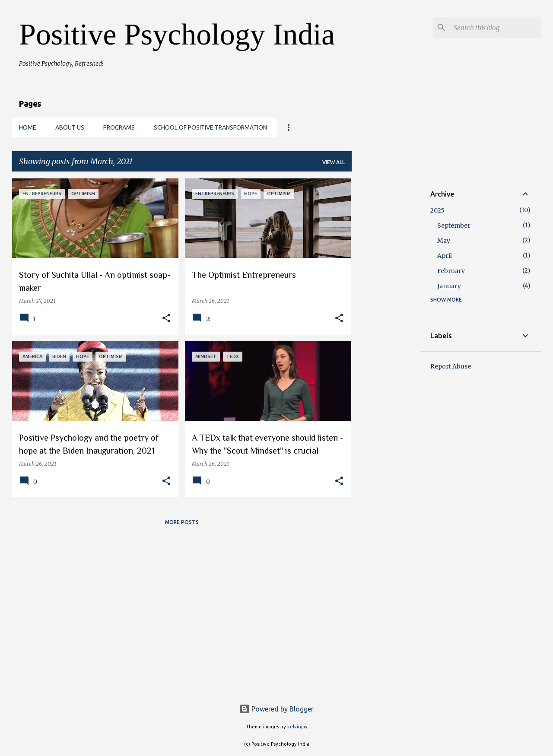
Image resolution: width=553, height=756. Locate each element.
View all (334, 162)
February (451, 271)
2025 (437, 210)
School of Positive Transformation (210, 127)
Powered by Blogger (276, 709)
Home (28, 127)
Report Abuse (451, 366)
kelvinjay (297, 727)
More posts (182, 522)
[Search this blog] (496, 28)
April (445, 256)
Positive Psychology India (177, 34)
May (444, 241)
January (449, 286)
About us (70, 127)
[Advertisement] (386, 308)
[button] (166, 319)
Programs (119, 127)
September (454, 226)
